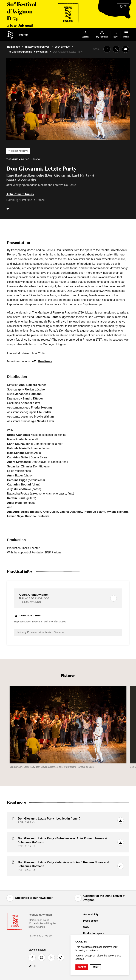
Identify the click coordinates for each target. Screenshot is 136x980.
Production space (94, 933)
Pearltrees (45, 361)
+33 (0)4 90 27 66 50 (40, 936)
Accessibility (91, 914)
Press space (90, 921)
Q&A (86, 927)
